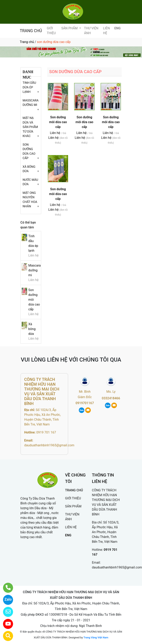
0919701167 (85, 403)
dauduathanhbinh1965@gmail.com (49, 445)
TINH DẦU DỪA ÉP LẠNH (29, 87)
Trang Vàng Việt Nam (96, 637)
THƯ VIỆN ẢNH (91, 31)
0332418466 (111, 398)
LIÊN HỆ (106, 31)
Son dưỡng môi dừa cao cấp (58, 122)
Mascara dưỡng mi (35, 270)
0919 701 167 (46, 432)
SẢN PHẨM (70, 28)
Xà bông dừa (32, 329)
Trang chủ (27, 42)
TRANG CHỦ (31, 31)
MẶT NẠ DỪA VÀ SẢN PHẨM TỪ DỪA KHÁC (30, 127)
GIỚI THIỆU (51, 31)
